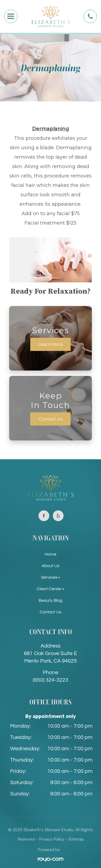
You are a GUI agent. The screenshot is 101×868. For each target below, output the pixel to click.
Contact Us (51, 419)
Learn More (51, 344)
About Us (50, 566)
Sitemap (76, 839)
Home (50, 554)
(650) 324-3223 (50, 680)
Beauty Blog (51, 600)
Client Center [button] (50, 589)
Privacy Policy (52, 839)
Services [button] (50, 577)
